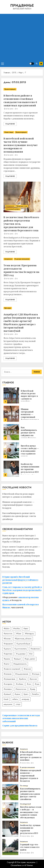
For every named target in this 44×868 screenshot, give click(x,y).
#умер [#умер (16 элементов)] (33, 689)
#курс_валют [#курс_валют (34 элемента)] (30, 659)
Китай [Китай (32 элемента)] (6, 699)
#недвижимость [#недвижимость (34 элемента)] (20, 664)
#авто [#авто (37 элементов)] (26, 629)
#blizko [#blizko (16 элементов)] (7, 629)
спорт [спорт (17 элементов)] (18, 704)
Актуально (10, 206)
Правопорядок (10, 89)
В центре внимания (22, 259)
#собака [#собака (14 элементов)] (19, 684)
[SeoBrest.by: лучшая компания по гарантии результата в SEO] (11, 469)
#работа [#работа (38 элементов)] (22, 679)
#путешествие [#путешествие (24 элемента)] (9, 679)
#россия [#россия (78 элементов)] (33, 679)
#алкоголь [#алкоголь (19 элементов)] (8, 634)
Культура (8, 308)
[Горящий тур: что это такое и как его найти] (10, 847)
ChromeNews (16, 865)
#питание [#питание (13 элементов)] (8, 674)
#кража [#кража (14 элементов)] (7, 659)
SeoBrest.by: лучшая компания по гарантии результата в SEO (30, 468)
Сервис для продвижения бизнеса (20, 726)
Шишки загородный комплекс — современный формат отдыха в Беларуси (30, 416)
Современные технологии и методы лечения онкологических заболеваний (21, 718)
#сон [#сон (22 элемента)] (29, 684)
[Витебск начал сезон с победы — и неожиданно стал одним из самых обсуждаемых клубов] (11, 450)
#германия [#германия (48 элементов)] (8, 644)
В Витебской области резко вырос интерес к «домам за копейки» (29, 396)
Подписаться (41, 64)
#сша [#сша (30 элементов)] (37, 684)
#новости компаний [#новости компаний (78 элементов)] (12, 669)
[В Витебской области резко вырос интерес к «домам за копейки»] (11, 395)
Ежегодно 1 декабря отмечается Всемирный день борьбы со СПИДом (21, 539)
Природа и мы (22, 206)
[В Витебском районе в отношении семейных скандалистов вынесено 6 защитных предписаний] (22, 89)
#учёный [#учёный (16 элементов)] (7, 694)
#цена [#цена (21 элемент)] (17, 694)
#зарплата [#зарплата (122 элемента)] (8, 654)
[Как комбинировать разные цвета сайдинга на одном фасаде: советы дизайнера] (11, 432)
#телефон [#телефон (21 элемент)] (8, 689)
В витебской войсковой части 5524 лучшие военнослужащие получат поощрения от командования (21, 145)
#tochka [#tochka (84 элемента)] (16, 629)
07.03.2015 (10, 109)
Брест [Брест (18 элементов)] (26, 694)
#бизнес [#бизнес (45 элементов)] (7, 639)
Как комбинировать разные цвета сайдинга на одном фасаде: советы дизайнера (30, 434)
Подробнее (10, 124)
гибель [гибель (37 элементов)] (15, 699)
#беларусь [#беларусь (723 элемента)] (30, 634)
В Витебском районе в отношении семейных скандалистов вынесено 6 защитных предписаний (20, 101)
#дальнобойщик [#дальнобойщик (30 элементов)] (23, 644)
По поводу (24, 786)
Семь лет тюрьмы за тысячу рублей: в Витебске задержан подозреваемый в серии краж (22, 590)
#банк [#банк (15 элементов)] (19, 634)
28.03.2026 (26, 836)
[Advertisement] (22, 37)
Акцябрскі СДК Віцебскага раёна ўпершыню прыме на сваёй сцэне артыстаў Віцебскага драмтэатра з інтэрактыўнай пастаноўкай (22, 323)
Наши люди (9, 132)
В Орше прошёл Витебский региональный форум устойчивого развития (20, 580)
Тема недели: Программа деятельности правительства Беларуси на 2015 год (21, 270)
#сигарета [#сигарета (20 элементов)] (8, 684)
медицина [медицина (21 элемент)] (8, 704)
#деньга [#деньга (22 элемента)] (7, 649)
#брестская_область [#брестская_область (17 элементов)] (23, 639)
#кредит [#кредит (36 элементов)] (17, 659)
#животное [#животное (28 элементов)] (35, 649)
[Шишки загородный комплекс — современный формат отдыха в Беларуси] (11, 414)
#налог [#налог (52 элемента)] (7, 664)
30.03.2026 (26, 763)
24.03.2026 (26, 853)
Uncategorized (25, 804)
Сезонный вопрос (13, 209)
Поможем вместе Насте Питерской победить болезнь (22, 564)
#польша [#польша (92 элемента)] (36, 674)
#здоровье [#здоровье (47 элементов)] (21, 654)
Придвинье (22, 5)
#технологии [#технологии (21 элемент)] (21, 689)
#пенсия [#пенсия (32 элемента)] (27, 669)
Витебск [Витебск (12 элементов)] (35, 694)
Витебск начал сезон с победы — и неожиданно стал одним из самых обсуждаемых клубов (30, 454)
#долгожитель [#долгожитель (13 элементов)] (21, 649)
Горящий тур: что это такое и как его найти (30, 847)
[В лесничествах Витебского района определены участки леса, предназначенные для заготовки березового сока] (22, 197)
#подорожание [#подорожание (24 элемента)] (22, 674)
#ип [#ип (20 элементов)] (31, 654)
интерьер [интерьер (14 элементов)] (25, 699)
